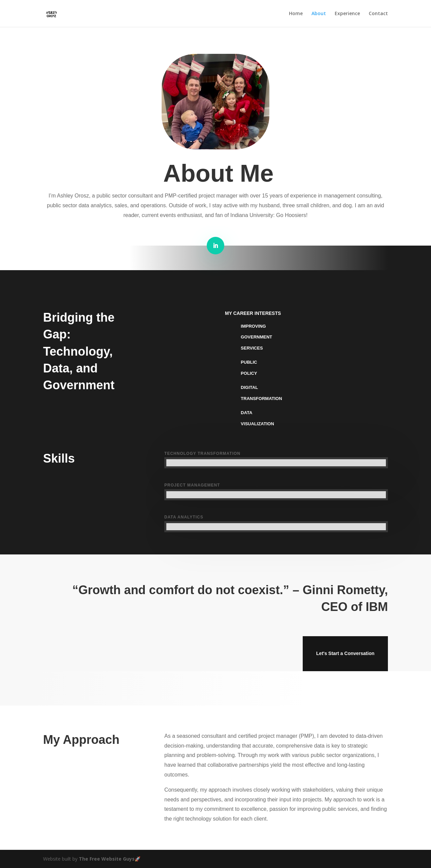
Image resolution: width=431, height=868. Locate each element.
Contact (378, 14)
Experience (347, 14)
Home (296, 14)
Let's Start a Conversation (345, 653)
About (319, 14)
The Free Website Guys (107, 859)
